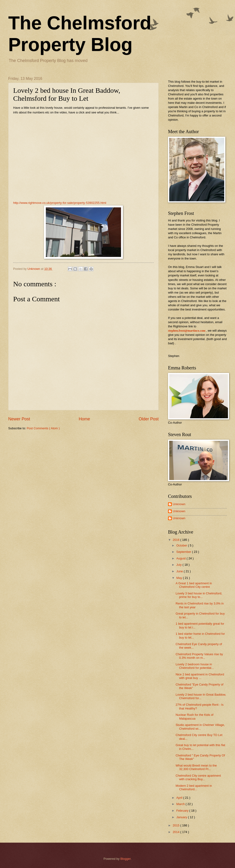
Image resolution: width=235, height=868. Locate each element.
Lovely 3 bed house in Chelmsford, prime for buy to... (199, 595)
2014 (176, 832)
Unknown (179, 504)
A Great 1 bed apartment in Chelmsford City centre (194, 585)
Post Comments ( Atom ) (43, 428)
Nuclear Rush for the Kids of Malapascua (194, 717)
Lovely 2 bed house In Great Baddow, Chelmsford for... (201, 696)
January (182, 817)
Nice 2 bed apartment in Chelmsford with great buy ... (200, 676)
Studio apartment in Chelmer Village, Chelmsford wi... (200, 727)
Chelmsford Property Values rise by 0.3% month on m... (199, 656)
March (181, 804)
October (182, 545)
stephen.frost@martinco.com (187, 331)
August (181, 558)
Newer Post (19, 419)
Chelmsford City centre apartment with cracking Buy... (198, 777)
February (183, 811)
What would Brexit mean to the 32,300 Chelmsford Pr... (196, 767)
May (180, 578)
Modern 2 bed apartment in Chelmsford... (194, 787)
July (179, 565)
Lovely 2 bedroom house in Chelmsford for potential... (195, 666)
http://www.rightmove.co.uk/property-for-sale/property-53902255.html (60, 203)
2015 (176, 825)
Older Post (149, 419)
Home (84, 419)
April (180, 798)
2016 (176, 540)
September (184, 552)
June (180, 571)
